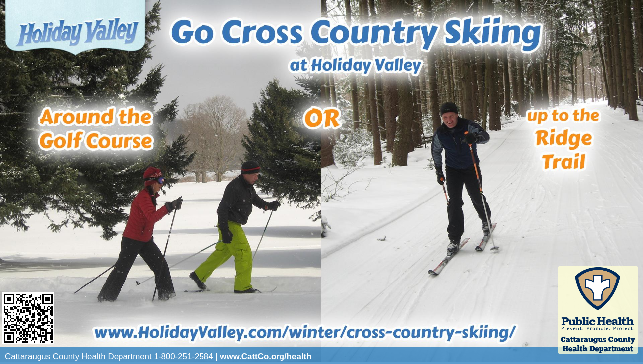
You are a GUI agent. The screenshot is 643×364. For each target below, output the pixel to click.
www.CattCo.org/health (265, 356)
